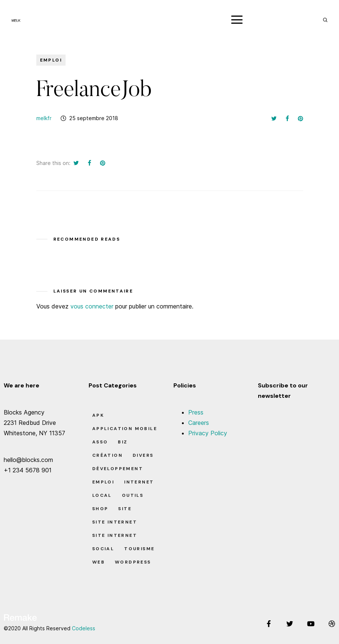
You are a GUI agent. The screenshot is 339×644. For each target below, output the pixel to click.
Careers (199, 423)
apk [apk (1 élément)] (98, 415)
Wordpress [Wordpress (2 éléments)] (133, 562)
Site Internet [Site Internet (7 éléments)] (115, 535)
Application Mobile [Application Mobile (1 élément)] (125, 429)
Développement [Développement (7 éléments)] (118, 469)
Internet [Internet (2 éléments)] (139, 482)
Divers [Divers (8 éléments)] (143, 455)
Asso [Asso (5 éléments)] (100, 442)
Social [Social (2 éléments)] (103, 549)
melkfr (44, 118)
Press (196, 412)
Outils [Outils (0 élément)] (133, 495)
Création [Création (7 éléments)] (107, 455)
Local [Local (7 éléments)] (102, 495)
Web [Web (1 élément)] (99, 562)
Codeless (84, 628)
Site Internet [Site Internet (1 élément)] (115, 522)
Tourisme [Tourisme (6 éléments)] (139, 549)
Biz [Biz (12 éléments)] (123, 442)
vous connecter (92, 306)
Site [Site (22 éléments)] (125, 509)
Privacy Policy (208, 433)
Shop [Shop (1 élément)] (100, 509)
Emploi (51, 60)
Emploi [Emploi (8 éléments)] (103, 482)
